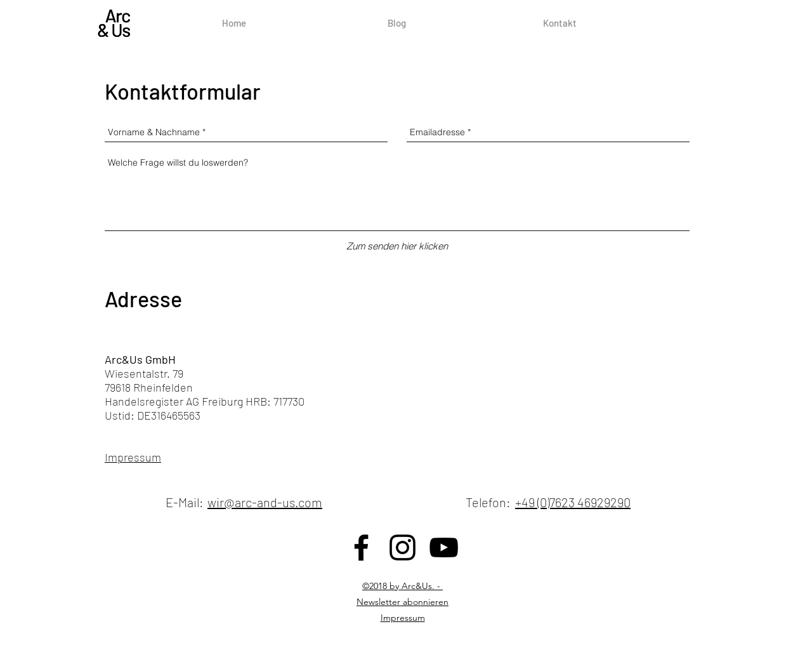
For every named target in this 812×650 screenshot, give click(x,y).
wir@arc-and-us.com (265, 502)
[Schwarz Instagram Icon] (403, 547)
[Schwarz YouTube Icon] (444, 547)
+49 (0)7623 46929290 (573, 502)
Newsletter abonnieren (403, 602)
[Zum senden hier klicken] (397, 246)
